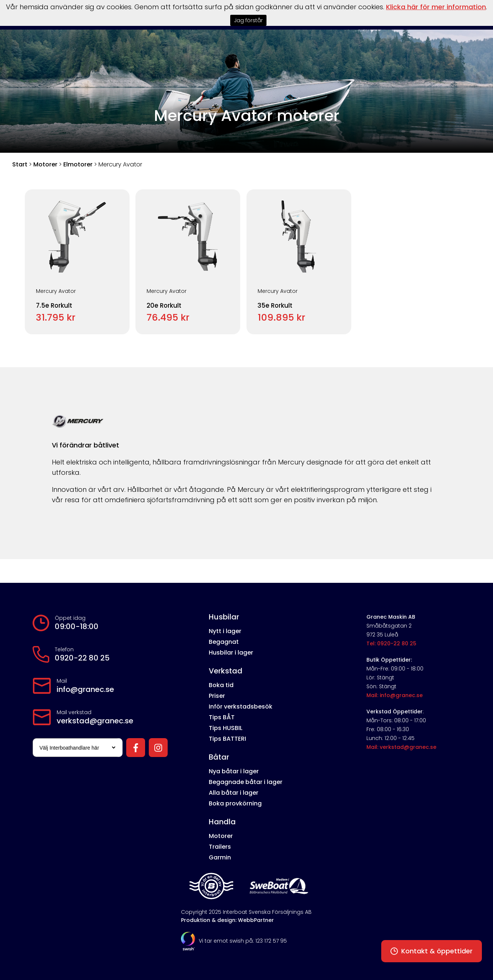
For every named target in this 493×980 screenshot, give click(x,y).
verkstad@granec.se (95, 721)
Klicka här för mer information (436, 7)
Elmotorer (78, 164)
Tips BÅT (222, 717)
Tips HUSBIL (226, 728)
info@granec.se (85, 689)
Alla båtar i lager (234, 793)
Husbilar (224, 617)
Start (20, 164)
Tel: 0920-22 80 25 (391, 643)
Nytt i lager (225, 631)
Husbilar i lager (231, 653)
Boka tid (221, 685)
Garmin (220, 857)
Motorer (45, 164)
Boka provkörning (235, 803)
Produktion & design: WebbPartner (227, 920)
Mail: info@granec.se (395, 695)
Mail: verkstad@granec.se (401, 747)
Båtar (219, 757)
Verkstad (226, 671)
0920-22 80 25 (82, 658)
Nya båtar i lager (234, 771)
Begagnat (224, 642)
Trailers (220, 847)
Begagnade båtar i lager (246, 782)
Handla (222, 822)
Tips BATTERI (227, 739)
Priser (217, 696)
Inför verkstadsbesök (241, 707)
